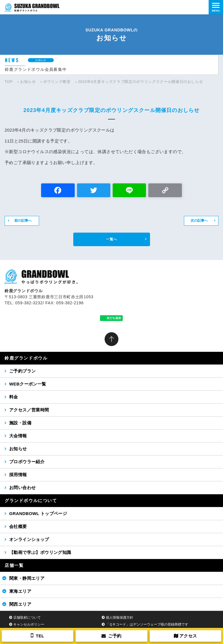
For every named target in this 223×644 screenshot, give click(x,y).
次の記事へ (199, 221)
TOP (9, 82)
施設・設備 (20, 423)
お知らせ (28, 82)
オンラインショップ (29, 539)
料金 (14, 397)
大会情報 (18, 436)
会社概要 (18, 526)
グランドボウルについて (31, 500)
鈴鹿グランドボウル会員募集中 (36, 69)
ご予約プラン (22, 371)
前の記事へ (23, 221)
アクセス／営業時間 (29, 410)
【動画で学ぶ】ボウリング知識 (40, 552)
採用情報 (18, 475)
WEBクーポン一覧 (28, 384)
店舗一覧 (14, 565)
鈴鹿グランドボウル (26, 358)
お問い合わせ (22, 488)
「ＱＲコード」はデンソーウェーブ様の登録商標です (147, 624)
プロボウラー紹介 (27, 462)
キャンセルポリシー (29, 624)
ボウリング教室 (57, 82)
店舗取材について (27, 618)
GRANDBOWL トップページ (38, 513)
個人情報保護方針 (120, 618)
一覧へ (112, 239)
